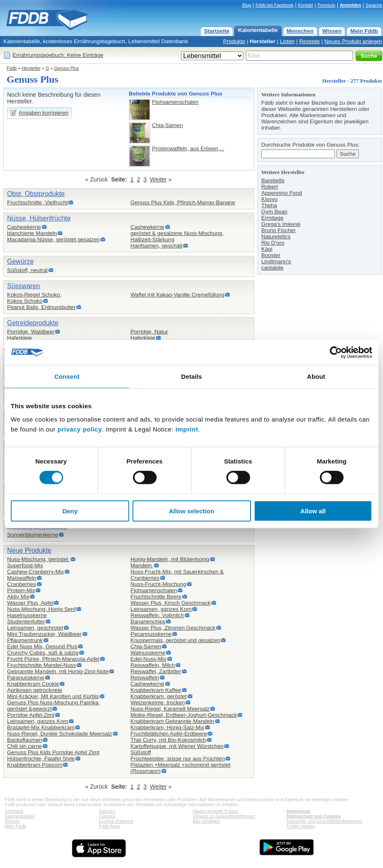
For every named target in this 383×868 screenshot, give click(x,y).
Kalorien (107, 811)
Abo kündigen (206, 821)
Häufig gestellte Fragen (216, 811)
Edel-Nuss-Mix (149, 659)
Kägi (267, 249)
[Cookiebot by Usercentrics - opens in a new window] (336, 353)
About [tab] (316, 376)
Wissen (332, 31)
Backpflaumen (25, 740)
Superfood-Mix (25, 565)
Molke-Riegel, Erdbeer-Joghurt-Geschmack (184, 715)
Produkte (234, 41)
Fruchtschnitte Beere (156, 597)
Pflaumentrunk (25, 640)
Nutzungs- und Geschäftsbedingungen (324, 821)
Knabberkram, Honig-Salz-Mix (167, 727)
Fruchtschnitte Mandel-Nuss (42, 665)
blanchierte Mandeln (32, 233)
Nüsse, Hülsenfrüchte (39, 218)
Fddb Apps (109, 826)
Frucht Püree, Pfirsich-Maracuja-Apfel (53, 659)
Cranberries (22, 584)
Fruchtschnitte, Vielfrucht (37, 202)
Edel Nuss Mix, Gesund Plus (42, 646)
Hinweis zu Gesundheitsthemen (224, 816)
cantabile (272, 268)
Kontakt (305, 5)
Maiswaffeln (22, 578)
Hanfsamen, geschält (156, 246)
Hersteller (263, 41)
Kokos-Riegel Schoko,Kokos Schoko (34, 298)
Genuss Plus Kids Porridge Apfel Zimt (53, 752)
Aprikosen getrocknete (35, 690)
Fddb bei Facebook (274, 5)
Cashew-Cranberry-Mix (36, 572)
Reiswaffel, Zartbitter (156, 671)
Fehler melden (301, 826)
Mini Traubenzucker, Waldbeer (44, 634)
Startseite (217, 31)
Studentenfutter (26, 622)
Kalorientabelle (258, 30)
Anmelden (351, 5)
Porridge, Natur (149, 332)
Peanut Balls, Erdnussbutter (41, 307)
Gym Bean (274, 212)
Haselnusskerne (27, 615)
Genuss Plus (66, 68)
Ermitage (272, 218)
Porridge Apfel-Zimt (31, 715)
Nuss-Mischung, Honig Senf (41, 609)
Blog (247, 5)
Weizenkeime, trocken (158, 702)
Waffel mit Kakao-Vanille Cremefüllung (177, 295)
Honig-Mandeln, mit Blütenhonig (170, 559)
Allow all (313, 511)
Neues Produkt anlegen (353, 41)
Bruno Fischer (279, 230)
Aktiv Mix (18, 597)
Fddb (12, 68)
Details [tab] (191, 376)
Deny (70, 511)
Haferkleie (20, 338)
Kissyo (269, 199)
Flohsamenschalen (175, 102)
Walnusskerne (148, 653)
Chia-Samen (167, 125)
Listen (287, 41)
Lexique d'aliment (116, 821)
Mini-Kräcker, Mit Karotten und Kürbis (53, 696)
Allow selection (191, 511)
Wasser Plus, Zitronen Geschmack (173, 628)
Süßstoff (141, 752)
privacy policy (80, 429)
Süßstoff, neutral (27, 270)
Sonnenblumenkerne (33, 535)
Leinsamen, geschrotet (35, 628)
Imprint (187, 429)
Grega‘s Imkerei (281, 224)
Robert (270, 187)
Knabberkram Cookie (33, 684)
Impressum (298, 811)
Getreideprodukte (33, 323)
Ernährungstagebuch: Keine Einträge (58, 55)
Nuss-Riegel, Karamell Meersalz (170, 709)
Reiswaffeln (145, 678)
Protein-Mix (21, 590)
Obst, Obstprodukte (36, 194)
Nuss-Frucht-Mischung (158, 584)
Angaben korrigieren (44, 113)
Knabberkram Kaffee (156, 690)
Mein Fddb (364, 31)
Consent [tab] (67, 376)
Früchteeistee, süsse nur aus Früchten (178, 759)
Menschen (300, 31)
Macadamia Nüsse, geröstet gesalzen (53, 239)
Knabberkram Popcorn (35, 765)
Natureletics (276, 237)
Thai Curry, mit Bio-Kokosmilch (168, 740)
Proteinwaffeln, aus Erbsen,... (188, 148)
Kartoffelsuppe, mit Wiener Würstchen (177, 746)
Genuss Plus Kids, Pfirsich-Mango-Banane (183, 202)
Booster (271, 255)
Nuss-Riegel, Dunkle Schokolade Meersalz (60, 734)
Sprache (374, 5)
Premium (326, 5)
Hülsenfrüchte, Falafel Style (41, 759)
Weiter (158, 179)
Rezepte (309, 41)
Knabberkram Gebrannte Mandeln (172, 721)
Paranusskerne (26, 678)
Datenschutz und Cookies (314, 816)
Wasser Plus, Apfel (30, 603)
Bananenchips (148, 622)
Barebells (273, 180)
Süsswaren (23, 286)
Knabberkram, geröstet (159, 696)
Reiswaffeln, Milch (153, 665)
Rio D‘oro (273, 243)
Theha (269, 205)
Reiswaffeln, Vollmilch (157, 615)
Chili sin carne (25, 746)
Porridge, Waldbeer (31, 332)
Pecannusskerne (151, 634)
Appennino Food (282, 193)
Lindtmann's (276, 261)
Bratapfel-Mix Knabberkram (41, 727)
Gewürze (20, 261)
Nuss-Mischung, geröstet (38, 559)
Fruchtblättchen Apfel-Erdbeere (169, 734)
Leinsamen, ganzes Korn (38, 721)
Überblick (14, 811)
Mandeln (142, 565)
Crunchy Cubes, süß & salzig (43, 653)
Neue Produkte (29, 550)
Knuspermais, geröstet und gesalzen (175, 640)
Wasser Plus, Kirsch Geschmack (171, 603)
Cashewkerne (24, 227)
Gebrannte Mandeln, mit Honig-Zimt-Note (58, 671)
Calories (107, 816)
